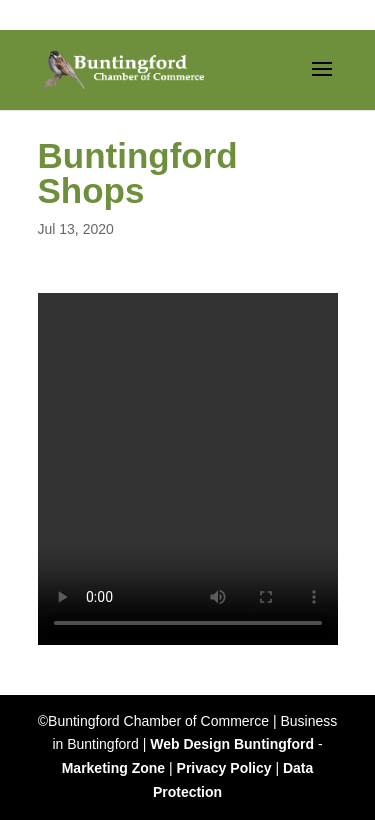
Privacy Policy (224, 768)
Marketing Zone (113, 768)
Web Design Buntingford (232, 744)
